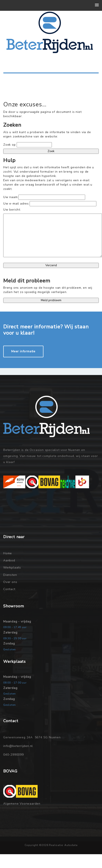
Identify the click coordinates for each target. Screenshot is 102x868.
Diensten (10, 575)
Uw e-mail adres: (16, 204)
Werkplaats (12, 568)
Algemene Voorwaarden (22, 804)
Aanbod (9, 560)
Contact (9, 589)
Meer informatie (23, 351)
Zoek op (10, 145)
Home (8, 553)
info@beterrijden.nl (18, 746)
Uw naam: (11, 197)
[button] (97, 5)
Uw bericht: (12, 210)
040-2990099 (14, 755)
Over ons (10, 582)
